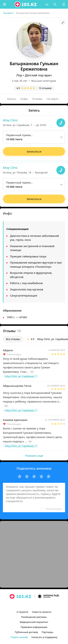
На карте (52, 99)
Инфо (24, 99)
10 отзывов (45, 88)
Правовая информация (34, 627)
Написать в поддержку (44, 637)
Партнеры (48, 632)
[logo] (26, 4)
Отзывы (37, 99)
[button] (5, 4)
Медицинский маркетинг (34, 622)
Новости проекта (42, 612)
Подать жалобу (19, 637)
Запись (12, 99)
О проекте (22, 612)
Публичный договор (26, 632)
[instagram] (29, 605)
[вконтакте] (40, 605)
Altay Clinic (10, 120)
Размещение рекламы (34, 617)
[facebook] (34, 605)
